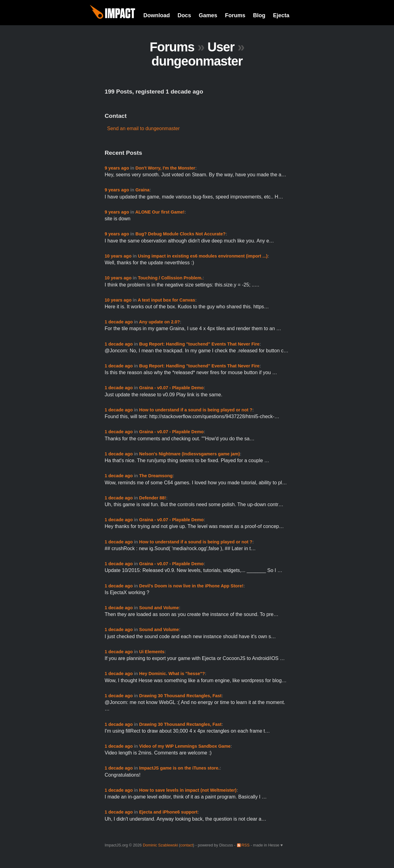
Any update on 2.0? (159, 322)
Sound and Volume (159, 608)
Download (157, 15)
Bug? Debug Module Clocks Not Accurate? (181, 234)
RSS (245, 845)
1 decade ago (119, 322)
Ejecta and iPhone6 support (168, 812)
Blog (259, 15)
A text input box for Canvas (166, 300)
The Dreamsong (156, 476)
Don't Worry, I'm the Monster (165, 168)
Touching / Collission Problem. (170, 278)
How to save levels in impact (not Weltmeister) (188, 790)
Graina (143, 190)
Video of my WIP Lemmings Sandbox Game (185, 746)
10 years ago (118, 256)
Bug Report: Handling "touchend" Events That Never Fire (199, 344)
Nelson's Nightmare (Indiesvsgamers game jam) (189, 454)
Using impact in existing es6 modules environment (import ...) (203, 256)
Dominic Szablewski (160, 845)
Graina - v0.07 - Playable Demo (171, 388)
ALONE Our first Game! (160, 212)
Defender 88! (153, 498)
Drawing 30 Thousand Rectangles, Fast (180, 696)
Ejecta (281, 15)
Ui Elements (152, 652)
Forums (235, 15)
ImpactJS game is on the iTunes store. (179, 768)
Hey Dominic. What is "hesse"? (172, 674)
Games (208, 15)
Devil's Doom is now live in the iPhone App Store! (191, 586)
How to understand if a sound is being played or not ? (196, 410)
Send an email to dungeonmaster (143, 128)
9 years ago (117, 168)
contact (187, 845)
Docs (184, 15)
